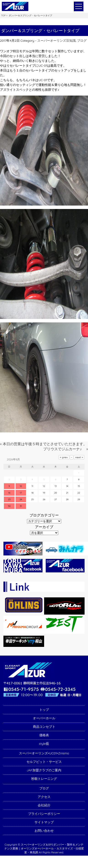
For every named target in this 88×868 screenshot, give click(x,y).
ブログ (82, 41)
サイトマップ (44, 822)
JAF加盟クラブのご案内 (44, 770)
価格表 (44, 735)
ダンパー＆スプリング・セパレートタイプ (40, 31)
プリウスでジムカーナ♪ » (66, 449)
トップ (44, 710)
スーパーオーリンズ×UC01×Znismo (44, 753)
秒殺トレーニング (44, 779)
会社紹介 (44, 805)
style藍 (44, 744)
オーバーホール (44, 718)
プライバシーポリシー (44, 814)
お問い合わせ (44, 831)
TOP (3, 15)
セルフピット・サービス (44, 762)
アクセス (44, 797)
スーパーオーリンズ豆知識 (56, 41)
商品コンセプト (44, 727)
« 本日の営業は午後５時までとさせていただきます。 (43, 444)
